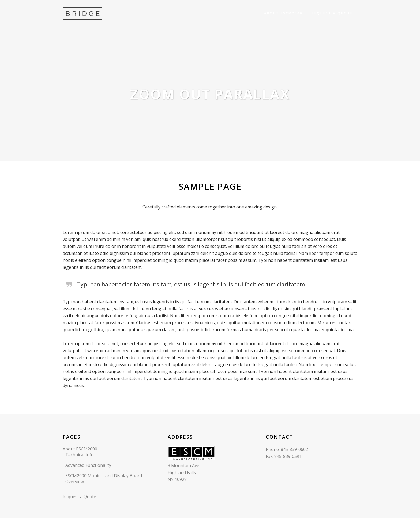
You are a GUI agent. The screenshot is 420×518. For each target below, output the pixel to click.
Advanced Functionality (88, 465)
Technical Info (80, 455)
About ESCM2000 (80, 449)
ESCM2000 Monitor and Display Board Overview (104, 479)
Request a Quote (79, 497)
